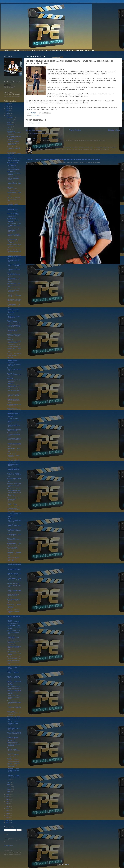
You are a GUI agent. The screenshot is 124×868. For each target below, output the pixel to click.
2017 (7, 801)
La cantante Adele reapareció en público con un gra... (13, 510)
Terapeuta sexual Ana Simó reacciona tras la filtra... (14, 401)
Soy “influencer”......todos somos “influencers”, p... (14, 345)
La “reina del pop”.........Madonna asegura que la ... (13, 754)
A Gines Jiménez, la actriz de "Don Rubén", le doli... (14, 260)
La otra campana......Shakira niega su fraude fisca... (14, 775)
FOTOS (6, 51)
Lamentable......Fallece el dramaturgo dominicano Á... (14, 569)
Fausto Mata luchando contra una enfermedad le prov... (14, 702)
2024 (7, 108)
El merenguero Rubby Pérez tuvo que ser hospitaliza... (13, 311)
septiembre (10, 125)
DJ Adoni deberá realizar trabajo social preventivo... (14, 499)
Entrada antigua (114, 130)
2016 (7, 804)
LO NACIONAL (35, 115)
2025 (7, 106)
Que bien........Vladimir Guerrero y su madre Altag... (13, 611)
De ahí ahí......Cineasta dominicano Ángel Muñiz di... (14, 475)
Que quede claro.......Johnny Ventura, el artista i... (13, 189)
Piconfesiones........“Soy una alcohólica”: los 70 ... (14, 390)
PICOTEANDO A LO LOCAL (20, 51)
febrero (9, 789)
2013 (7, 811)
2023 (7, 111)
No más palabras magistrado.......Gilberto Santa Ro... (14, 154)
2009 (7, 820)
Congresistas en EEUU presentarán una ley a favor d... (14, 464)
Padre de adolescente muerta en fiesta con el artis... (14, 469)
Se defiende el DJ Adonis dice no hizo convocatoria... (14, 643)
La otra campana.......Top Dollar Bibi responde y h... (14, 306)
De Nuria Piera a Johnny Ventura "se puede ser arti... (14, 148)
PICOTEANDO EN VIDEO (39, 51)
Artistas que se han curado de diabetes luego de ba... (14, 485)
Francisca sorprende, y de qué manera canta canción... (14, 515)
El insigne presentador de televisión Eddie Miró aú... (14, 648)
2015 (7, 806)
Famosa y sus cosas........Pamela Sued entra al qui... (14, 520)
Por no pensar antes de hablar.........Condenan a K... (14, 601)
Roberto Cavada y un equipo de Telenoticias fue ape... (14, 425)
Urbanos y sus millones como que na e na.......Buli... (13, 559)
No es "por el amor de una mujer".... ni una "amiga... (14, 667)
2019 (7, 797)
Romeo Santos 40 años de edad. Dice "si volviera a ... (14, 440)
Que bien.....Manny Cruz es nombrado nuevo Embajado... (14, 290)
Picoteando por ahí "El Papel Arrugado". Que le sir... (14, 183)
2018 (7, 799)
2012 (7, 813)
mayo (9, 782)
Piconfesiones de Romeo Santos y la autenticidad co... (14, 708)
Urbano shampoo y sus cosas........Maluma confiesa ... (13, 672)
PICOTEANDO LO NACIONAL (85, 51)
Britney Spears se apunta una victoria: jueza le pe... (14, 632)
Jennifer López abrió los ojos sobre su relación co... (14, 616)
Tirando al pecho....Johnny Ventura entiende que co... (14, 350)
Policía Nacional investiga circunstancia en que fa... (14, 480)
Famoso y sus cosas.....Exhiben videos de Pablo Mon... (14, 590)
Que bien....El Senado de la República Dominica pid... (14, 199)
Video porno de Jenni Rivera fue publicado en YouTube (48, 139)
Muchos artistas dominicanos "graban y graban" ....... (14, 540)
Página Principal (75, 130)
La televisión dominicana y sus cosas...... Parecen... (14, 326)
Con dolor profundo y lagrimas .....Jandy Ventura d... (13, 241)
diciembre (10, 118)
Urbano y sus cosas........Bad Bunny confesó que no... (14, 385)
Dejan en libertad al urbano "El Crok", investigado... (14, 460)
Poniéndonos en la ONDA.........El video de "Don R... (14, 295)
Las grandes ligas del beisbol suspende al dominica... (13, 178)
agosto (9, 127)
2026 (7, 104)
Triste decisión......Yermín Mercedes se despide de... (14, 450)
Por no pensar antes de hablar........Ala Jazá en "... (14, 236)
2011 (7, 815)
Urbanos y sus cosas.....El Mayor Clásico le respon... (14, 330)
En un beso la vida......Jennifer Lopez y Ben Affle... (14, 375)
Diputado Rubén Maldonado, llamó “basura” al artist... (13, 209)
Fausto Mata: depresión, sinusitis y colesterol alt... (14, 662)
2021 (7, 115)
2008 (7, 823)
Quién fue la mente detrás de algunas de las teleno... (14, 692)
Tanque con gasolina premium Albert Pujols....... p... (13, 739)
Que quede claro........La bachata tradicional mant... (13, 280)
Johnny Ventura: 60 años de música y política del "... (14, 251)
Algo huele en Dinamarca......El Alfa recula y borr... (13, 316)
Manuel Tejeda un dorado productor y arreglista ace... (14, 336)
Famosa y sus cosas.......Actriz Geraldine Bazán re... (13, 504)
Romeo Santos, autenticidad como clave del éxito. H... (14, 713)
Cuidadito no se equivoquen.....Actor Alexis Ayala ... (13, 637)
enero (9, 791)
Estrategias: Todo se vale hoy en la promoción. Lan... (14, 718)
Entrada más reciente (34, 130)
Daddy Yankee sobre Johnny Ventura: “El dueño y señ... (13, 215)
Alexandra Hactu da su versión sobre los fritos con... (14, 585)
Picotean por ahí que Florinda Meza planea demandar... (13, 744)
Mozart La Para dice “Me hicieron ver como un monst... (14, 697)
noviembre (10, 120)
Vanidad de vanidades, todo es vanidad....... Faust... (13, 596)
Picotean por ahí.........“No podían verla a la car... (14, 544)
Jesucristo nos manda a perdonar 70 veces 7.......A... (13, 204)
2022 (7, 113)
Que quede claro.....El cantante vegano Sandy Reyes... (14, 653)
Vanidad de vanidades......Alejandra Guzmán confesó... (14, 341)
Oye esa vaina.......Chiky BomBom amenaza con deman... (14, 627)
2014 (7, 808)
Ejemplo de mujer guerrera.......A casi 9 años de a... (13, 455)
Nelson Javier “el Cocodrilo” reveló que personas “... (13, 274)
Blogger (67, 864)
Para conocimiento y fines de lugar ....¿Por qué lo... (14, 395)
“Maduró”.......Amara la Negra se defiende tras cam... (14, 678)
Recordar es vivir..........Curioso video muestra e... (14, 380)
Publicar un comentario (34, 123)
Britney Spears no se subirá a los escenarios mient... (14, 531)
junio (9, 780)
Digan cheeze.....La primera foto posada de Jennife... (14, 410)
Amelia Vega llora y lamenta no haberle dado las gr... (13, 220)
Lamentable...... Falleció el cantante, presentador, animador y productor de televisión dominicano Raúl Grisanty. (63, 160)
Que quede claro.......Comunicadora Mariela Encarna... (14, 359)
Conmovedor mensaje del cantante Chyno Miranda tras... (14, 445)
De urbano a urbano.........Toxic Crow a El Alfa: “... (14, 364)
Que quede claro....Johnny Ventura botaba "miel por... (14, 225)
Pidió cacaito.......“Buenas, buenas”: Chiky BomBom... (14, 606)
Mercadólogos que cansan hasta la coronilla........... (14, 430)
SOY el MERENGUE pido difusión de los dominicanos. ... (14, 138)
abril (9, 784)
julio (9, 129)
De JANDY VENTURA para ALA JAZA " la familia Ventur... (13, 143)
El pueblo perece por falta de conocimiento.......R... (14, 658)
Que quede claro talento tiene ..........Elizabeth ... (14, 687)
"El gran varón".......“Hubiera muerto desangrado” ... (14, 760)
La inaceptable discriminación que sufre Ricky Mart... (14, 728)
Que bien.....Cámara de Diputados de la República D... (13, 765)
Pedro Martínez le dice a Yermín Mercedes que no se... (14, 434)
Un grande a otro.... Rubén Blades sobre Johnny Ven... (14, 194)
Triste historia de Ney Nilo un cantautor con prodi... (14, 490)
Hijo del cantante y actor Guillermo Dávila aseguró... (13, 415)
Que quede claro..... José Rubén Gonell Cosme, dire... (14, 285)
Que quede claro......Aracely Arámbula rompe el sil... (14, 321)
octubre (9, 122)
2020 (7, 794)
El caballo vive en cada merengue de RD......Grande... (13, 230)
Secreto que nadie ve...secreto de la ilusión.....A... (12, 549)
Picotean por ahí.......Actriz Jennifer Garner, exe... (14, 535)
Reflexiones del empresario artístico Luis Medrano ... (14, 173)
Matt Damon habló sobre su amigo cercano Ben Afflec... (14, 269)
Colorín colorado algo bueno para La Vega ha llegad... (14, 420)
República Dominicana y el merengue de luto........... (14, 256)
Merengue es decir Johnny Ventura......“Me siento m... (14, 246)
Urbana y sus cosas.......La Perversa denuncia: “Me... (14, 575)
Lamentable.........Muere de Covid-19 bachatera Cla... (14, 554)
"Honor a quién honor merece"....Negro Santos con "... (14, 525)
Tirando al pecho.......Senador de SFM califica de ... (14, 622)
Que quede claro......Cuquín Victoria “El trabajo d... (14, 369)
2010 (7, 818)
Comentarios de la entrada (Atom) (42, 134)
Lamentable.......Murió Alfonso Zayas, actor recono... (13, 770)
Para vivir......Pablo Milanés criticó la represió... (14, 354)
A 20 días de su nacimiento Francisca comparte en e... (14, 301)
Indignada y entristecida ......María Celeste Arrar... (13, 723)
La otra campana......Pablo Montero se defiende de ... (14, 580)
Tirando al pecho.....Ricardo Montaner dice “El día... (14, 749)
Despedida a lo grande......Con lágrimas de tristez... (14, 133)
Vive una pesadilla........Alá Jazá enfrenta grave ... (14, 168)
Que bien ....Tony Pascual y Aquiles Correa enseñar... (14, 683)
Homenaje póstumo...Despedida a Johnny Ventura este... (14, 159)
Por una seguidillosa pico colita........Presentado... (14, 265)
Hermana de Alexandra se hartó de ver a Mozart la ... (14, 564)
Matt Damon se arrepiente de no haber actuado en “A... (14, 734)
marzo (9, 787)
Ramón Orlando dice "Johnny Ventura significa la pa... (13, 164)
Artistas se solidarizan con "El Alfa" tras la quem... (14, 405)
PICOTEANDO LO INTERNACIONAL (62, 51)
